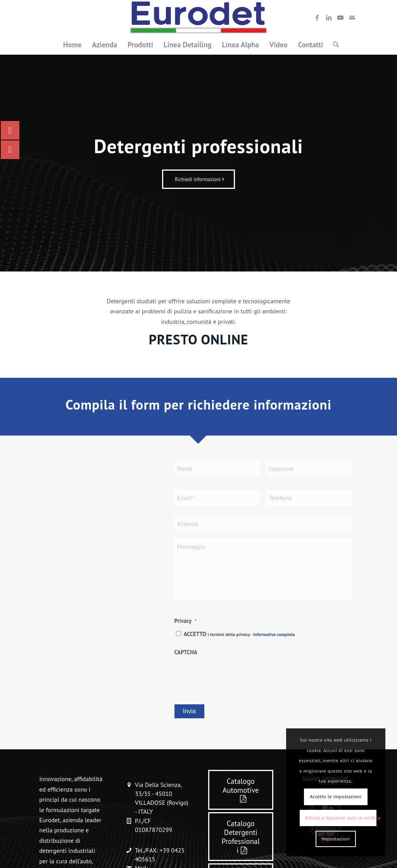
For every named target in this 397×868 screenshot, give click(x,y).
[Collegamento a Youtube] (340, 17)
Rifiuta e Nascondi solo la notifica (341, 818)
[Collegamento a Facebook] (317, 17)
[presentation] (233, 676)
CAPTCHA (186, 652)
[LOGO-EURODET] (198, 17)
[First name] (217, 469)
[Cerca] (333, 45)
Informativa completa (274, 634)
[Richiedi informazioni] (198, 179)
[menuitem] (72, 45)
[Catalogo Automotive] (241, 790)
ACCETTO (239, 634)
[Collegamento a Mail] (352, 17)
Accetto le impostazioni (336, 796)
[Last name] (309, 469)
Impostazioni (336, 839)
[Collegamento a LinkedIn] (329, 17)
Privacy (186, 621)
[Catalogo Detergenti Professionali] (241, 837)
